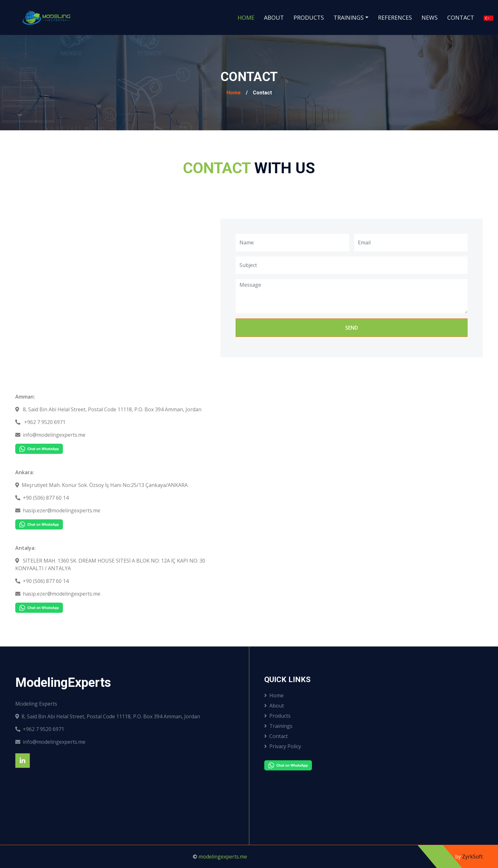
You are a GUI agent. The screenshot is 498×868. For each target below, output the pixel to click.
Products (309, 17)
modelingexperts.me (223, 857)
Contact (461, 17)
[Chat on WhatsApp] (39, 448)
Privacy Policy (283, 746)
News (430, 17)
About (274, 17)
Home (246, 17)
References (395, 17)
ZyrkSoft (472, 857)
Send (352, 328)
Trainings (349, 17)
